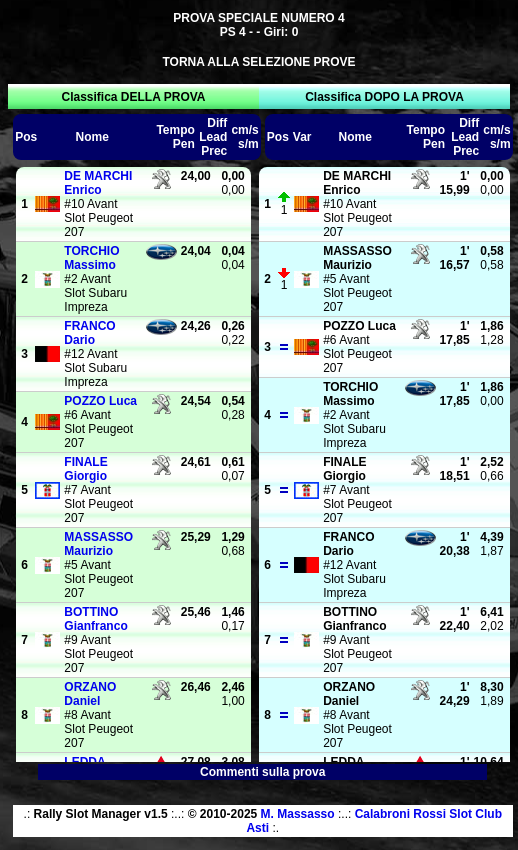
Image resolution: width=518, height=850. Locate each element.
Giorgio (85, 469)
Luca (100, 401)
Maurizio (98, 544)
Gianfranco (95, 619)
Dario (89, 333)
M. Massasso (298, 814)
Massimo (91, 258)
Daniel (90, 694)
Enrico (98, 183)
